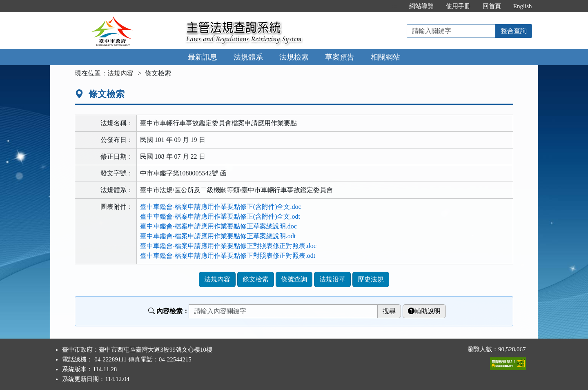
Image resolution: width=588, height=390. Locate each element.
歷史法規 (371, 279)
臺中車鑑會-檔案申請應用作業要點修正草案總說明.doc (218, 226)
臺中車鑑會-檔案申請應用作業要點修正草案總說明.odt (218, 236)
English (523, 6)
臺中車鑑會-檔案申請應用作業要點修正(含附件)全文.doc (221, 207)
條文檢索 (256, 279)
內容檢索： (169, 311)
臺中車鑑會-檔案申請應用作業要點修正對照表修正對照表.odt (228, 256)
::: (394, 6)
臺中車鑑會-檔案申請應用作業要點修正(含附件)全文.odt (220, 216)
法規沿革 (332, 279)
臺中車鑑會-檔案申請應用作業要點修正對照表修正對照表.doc (228, 246)
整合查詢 (514, 31)
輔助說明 (424, 311)
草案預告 (340, 57)
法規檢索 (294, 57)
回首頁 (492, 6)
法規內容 (120, 73)
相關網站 (385, 57)
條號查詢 (294, 279)
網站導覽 (421, 6)
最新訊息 (203, 57)
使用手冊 (458, 6)
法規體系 (248, 57)
